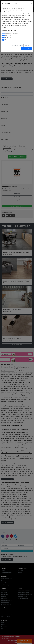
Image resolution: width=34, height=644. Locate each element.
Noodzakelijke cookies (12, 34)
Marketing (8, 40)
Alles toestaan (27, 49)
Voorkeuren (9, 36)
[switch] (3, 36)
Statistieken (9, 38)
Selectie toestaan (17, 45)
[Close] (31, 3)
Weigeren (28, 45)
